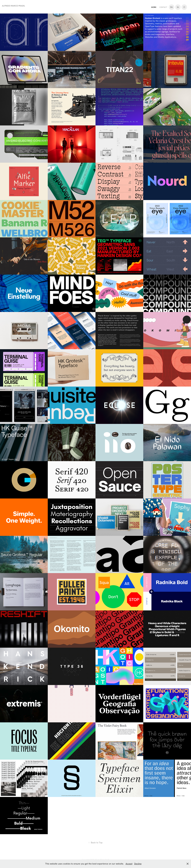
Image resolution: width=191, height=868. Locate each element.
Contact (163, 7)
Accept (129, 864)
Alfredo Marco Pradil (13, 6)
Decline (138, 864)
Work (154, 7)
